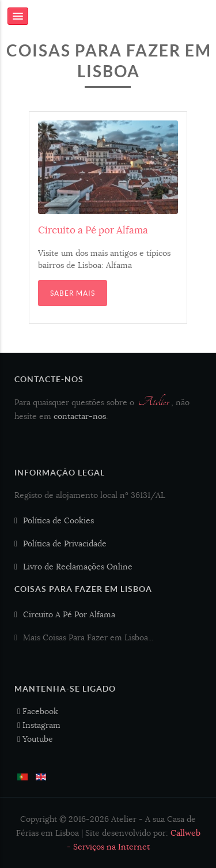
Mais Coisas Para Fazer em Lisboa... (88, 637)
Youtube (35, 739)
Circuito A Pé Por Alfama (69, 614)
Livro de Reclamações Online (78, 567)
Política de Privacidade (65, 544)
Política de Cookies (58, 520)
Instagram (39, 725)
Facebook (38, 711)
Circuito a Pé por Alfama (93, 230)
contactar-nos (80, 416)
